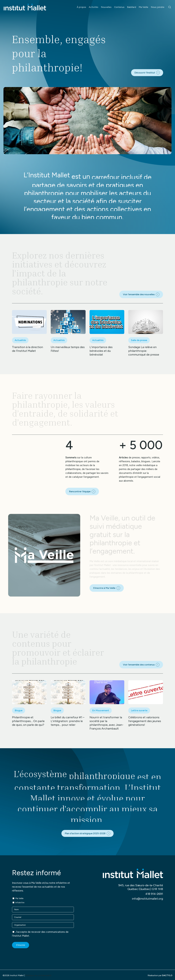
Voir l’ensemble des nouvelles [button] (139, 294)
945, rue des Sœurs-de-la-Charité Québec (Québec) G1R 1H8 (141, 887)
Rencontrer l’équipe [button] (80, 491)
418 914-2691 (154, 894)
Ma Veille (19, 898)
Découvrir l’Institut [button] (145, 73)
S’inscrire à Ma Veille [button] (104, 588)
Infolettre (20, 903)
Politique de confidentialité (38, 975)
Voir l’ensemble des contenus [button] (139, 665)
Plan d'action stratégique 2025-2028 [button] (85, 833)
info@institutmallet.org (147, 899)
